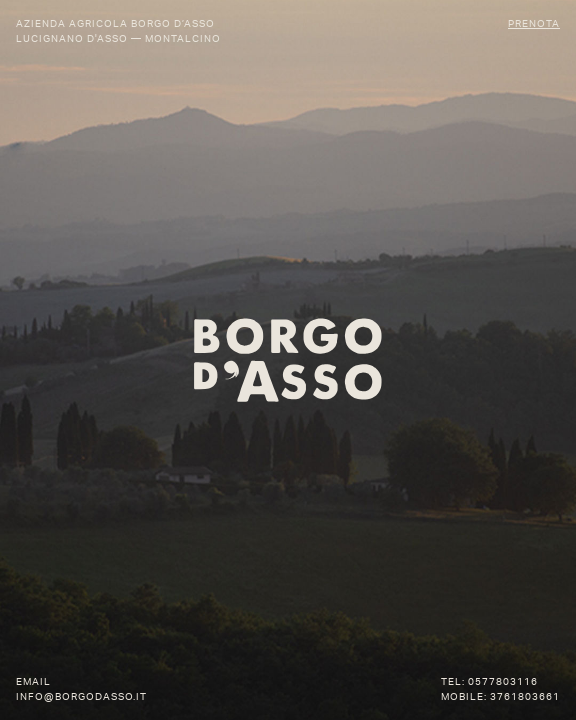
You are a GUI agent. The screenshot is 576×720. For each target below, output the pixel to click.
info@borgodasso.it (81, 696)
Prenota (534, 23)
